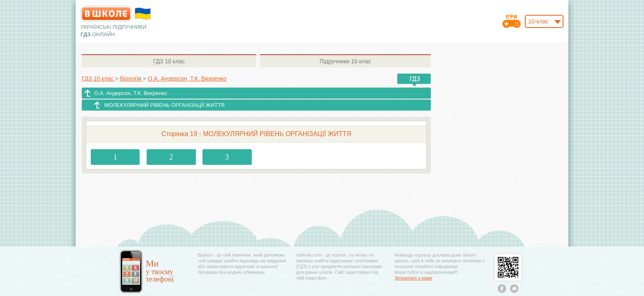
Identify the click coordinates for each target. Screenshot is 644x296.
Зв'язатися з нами (413, 278)
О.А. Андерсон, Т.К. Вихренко (131, 93)
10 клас (169, 61)
